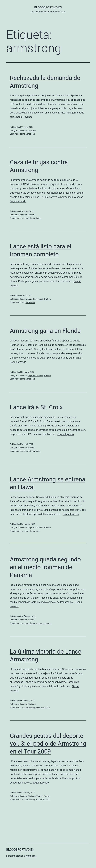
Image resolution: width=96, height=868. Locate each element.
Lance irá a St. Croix (36, 407)
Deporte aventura (35, 299)
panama (47, 623)
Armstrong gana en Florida (45, 331)
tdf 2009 (46, 800)
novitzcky (46, 707)
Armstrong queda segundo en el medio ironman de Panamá (45, 567)
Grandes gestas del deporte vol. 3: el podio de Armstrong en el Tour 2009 (48, 744)
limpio (38, 218)
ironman (39, 623)
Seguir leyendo (24, 117)
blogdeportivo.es (48, 7)
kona (38, 531)
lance (38, 451)
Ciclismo (32, 131)
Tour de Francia (43, 796)
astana (39, 800)
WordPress (31, 856)
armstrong (30, 134)
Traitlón (47, 299)
